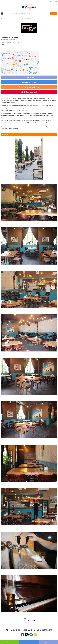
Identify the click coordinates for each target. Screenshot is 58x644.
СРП (53, 2)
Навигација (48, 642)
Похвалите (29, 642)
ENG (56, 2)
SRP (50, 2)
